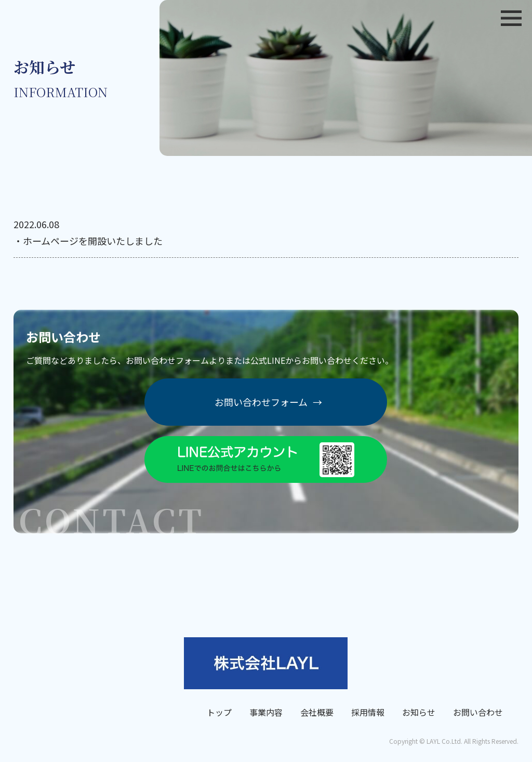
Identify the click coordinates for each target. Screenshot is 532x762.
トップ (219, 712)
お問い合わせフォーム (268, 402)
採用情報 (368, 712)
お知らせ (419, 712)
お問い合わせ (478, 712)
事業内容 (266, 712)
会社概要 (317, 712)
